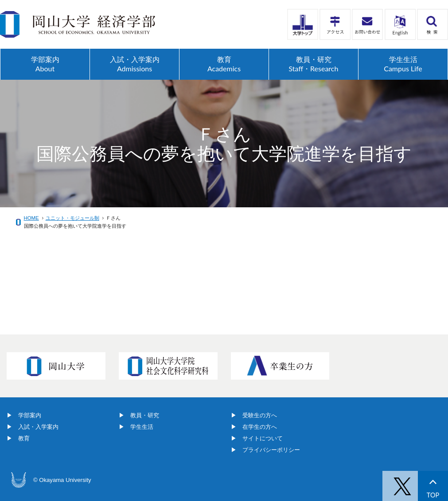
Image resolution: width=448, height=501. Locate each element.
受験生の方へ (260, 415)
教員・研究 (145, 415)
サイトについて (263, 438)
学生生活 (142, 427)
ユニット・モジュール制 (72, 218)
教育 (24, 438)
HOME (31, 218)
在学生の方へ (260, 427)
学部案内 (30, 415)
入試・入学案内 (38, 427)
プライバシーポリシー (271, 450)
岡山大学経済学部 (78, 24)
